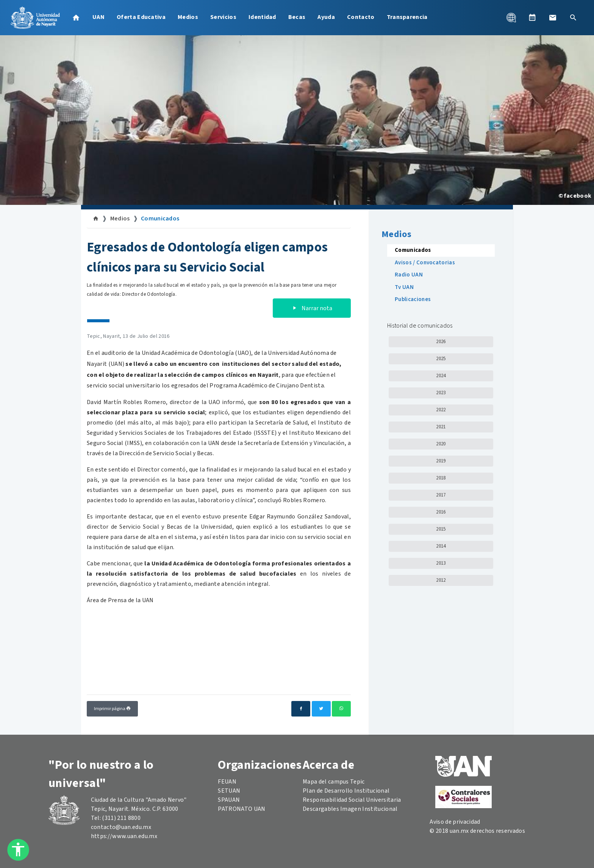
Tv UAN (404, 287)
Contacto (361, 17)
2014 (441, 546)
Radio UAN (409, 275)
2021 (441, 427)
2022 (441, 410)
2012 (441, 580)
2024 (441, 376)
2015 (441, 529)
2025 (441, 359)
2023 (441, 393)
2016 (441, 512)
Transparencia (407, 17)
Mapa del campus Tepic (334, 782)
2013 (441, 563)
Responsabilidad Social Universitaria (352, 800)
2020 (441, 444)
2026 (441, 342)
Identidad (262, 17)
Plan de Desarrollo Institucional (346, 791)
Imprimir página (112, 709)
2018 (441, 478)
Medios (188, 17)
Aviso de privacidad (455, 822)
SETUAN (229, 791)
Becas (297, 17)
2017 (441, 495)
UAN (98, 17)
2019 (441, 461)
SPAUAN (229, 800)
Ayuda (326, 17)
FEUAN (227, 782)
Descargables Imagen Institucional (350, 809)
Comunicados (160, 219)
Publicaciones (413, 299)
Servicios (223, 17)
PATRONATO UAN (242, 809)
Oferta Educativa (141, 17)
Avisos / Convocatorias (425, 263)
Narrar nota (312, 308)
